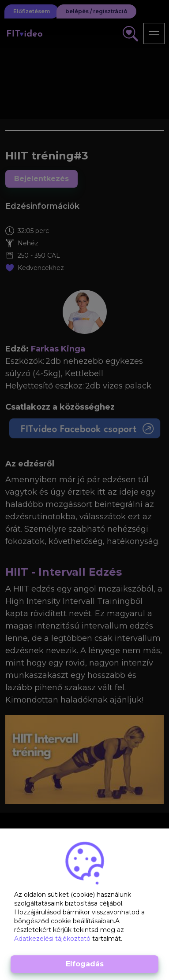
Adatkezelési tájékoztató (53, 939)
